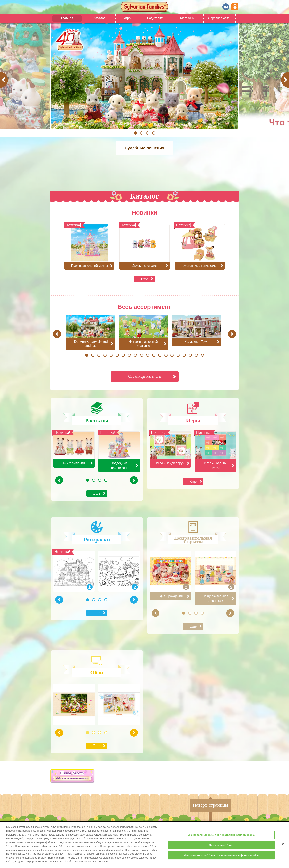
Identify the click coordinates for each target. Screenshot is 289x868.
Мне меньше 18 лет (221, 848)
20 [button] (202, 355)
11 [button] (148, 355)
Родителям (155, 18)
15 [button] (172, 355)
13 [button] (160, 355)
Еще (145, 279)
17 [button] (184, 355)
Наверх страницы (210, 805)
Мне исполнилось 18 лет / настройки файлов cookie (221, 838)
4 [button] (154, 133)
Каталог (99, 18)
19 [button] (196, 355)
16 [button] (178, 355)
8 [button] (129, 355)
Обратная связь (220, 18)
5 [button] (111, 355)
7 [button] (123, 355)
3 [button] (148, 133)
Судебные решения (144, 148)
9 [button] (135, 355)
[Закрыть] (283, 848)
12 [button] (154, 355)
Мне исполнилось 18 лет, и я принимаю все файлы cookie (221, 858)
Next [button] (286, 80)
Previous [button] (5, 80)
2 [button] (141, 133)
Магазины (187, 18)
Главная (67, 18)
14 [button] (166, 355)
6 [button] (117, 355)
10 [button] (141, 355)
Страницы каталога (144, 376)
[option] (144, 76)
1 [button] (135, 133)
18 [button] (190, 355)
